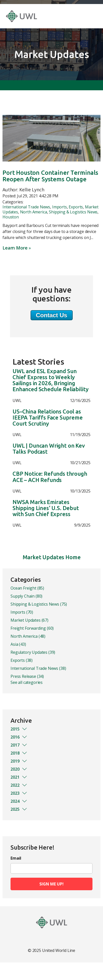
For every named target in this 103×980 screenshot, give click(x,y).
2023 (19, 793)
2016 (19, 737)
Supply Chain (26, 596)
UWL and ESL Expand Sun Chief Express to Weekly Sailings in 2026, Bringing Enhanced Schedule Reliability (50, 380)
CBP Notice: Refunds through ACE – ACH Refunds (50, 477)
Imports (60, 207)
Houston (11, 217)
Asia (18, 644)
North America (34, 212)
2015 (19, 729)
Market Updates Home (52, 557)
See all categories (27, 682)
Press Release (27, 676)
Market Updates (29, 620)
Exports (76, 207)
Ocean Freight (27, 588)
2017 (19, 745)
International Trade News (26, 207)
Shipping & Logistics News (73, 212)
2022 (19, 785)
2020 (19, 769)
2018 (19, 753)
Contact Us (52, 315)
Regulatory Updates (33, 652)
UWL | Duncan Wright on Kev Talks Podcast (49, 449)
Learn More (15, 248)
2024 (19, 801)
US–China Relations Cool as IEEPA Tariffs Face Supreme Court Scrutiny (48, 418)
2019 (19, 761)
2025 (19, 809)
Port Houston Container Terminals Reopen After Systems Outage (50, 176)
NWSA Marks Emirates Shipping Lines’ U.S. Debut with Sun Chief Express (46, 508)
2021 (19, 777)
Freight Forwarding (32, 628)
